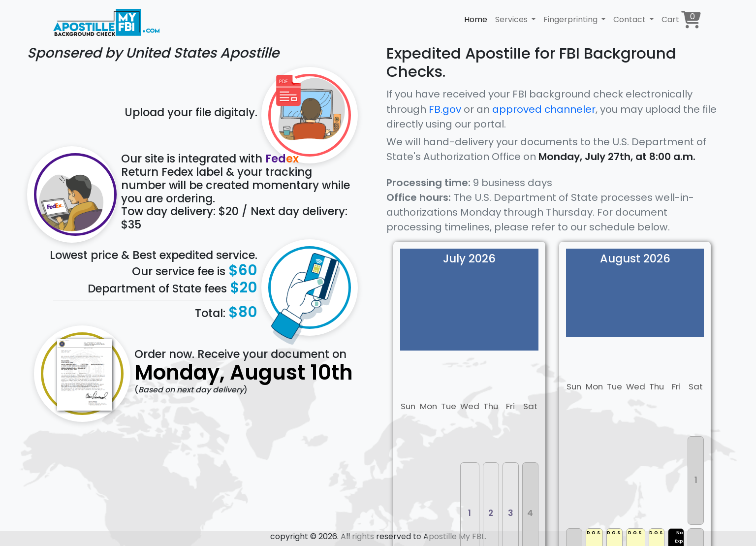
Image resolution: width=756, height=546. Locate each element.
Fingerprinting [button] (571, 19)
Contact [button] (630, 19)
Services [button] (512, 19)
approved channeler (544, 109)
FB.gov (445, 109)
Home (476, 19)
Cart (681, 19)
